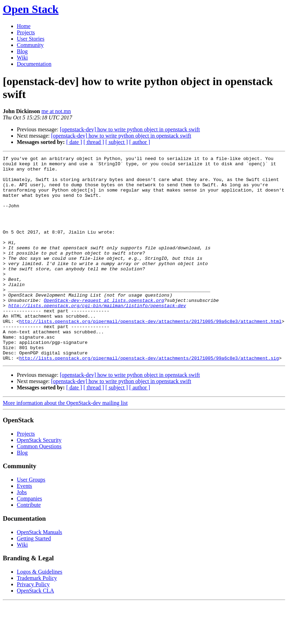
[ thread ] (94, 142)
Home (24, 26)
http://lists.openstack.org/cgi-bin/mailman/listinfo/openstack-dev (97, 336)
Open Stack (31, 9)
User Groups (31, 521)
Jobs (22, 533)
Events (25, 527)
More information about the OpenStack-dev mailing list (65, 444)
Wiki (22, 58)
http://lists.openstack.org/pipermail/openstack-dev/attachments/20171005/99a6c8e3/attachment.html (150, 355)
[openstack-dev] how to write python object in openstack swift (130, 129)
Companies (29, 539)
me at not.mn (56, 111)
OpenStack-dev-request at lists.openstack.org (104, 330)
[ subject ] (117, 142)
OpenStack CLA (35, 632)
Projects (26, 32)
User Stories (31, 39)
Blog (22, 51)
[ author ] (140, 142)
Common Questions (39, 487)
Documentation (34, 64)
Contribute (29, 546)
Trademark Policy (37, 619)
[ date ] (74, 142)
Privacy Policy (33, 625)
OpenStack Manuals (39, 573)
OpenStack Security (39, 481)
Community (30, 45)
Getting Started (34, 579)
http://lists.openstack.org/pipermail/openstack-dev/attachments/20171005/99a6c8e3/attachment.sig (149, 399)
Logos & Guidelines (40, 613)
